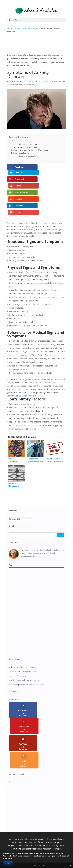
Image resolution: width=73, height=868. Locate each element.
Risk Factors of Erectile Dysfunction (23, 642)
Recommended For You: (29, 156)
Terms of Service (47, 850)
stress (37, 404)
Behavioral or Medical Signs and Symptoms (30, 150)
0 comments (30, 85)
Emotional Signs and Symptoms (26, 144)
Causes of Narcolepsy (17, 651)
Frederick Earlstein (18, 81)
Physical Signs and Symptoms (25, 147)
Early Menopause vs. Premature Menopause (26, 659)
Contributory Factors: (21, 153)
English (15, 493)
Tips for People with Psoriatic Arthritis (24, 655)
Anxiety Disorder (15, 85)
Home (10, 28)
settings (8, 858)
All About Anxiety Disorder (26, 28)
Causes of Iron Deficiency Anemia (23, 646)
